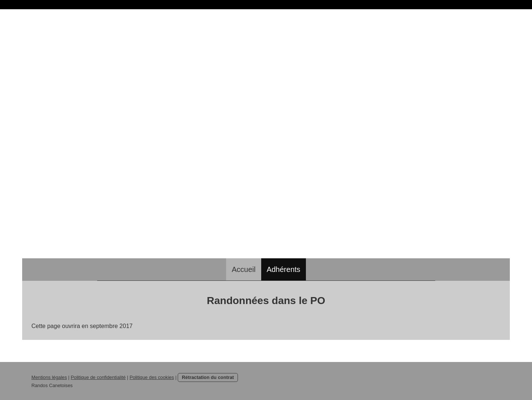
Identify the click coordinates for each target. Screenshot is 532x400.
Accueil (243, 269)
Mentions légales (49, 377)
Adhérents (284, 269)
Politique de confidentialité (98, 377)
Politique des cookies (152, 377)
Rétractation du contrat (208, 377)
